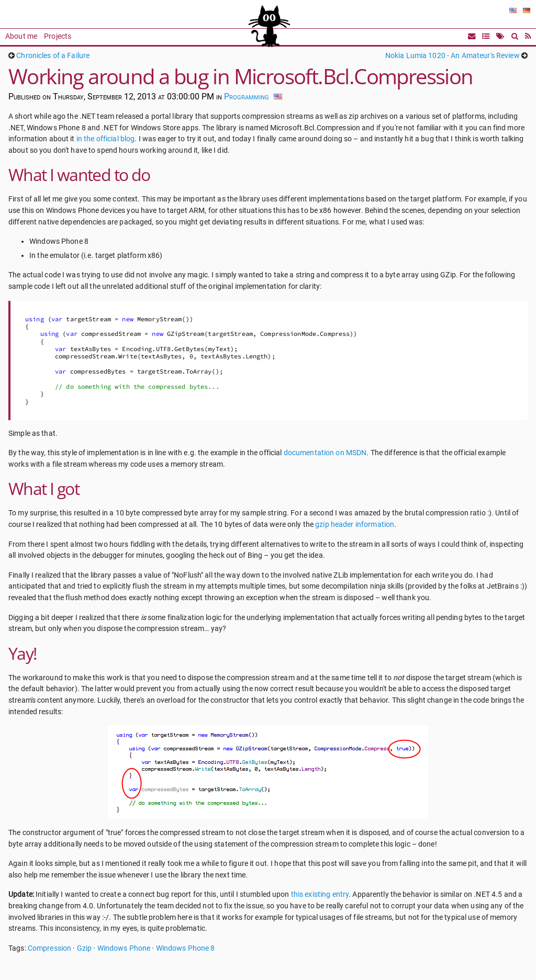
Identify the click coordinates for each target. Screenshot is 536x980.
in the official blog (106, 139)
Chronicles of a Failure (53, 56)
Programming (247, 97)
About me (21, 36)
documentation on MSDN (325, 453)
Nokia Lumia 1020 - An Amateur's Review (453, 56)
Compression (49, 948)
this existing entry (320, 894)
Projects (58, 36)
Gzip (85, 948)
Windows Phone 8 (186, 948)
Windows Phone (124, 948)
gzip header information (355, 525)
